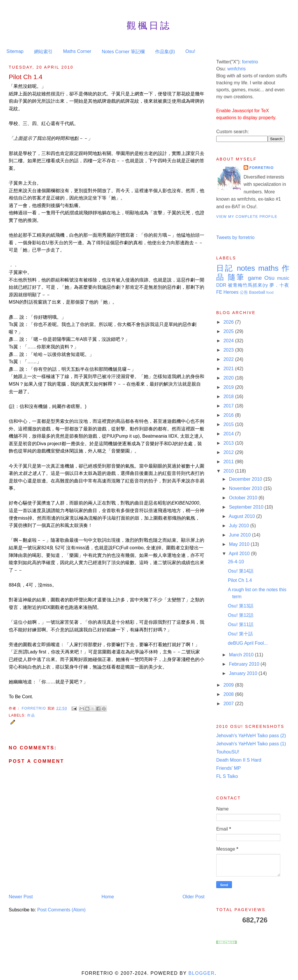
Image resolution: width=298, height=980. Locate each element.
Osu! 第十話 (240, 634)
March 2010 (242, 655)
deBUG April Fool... (248, 643)
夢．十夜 (279, 285)
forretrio (250, 62)
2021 (229, 369)
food (270, 292)
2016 (229, 415)
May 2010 (240, 544)
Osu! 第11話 (241, 624)
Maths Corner (77, 51)
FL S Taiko (227, 776)
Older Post (194, 897)
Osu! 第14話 (241, 571)
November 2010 (246, 488)
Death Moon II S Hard (239, 760)
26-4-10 (236, 562)
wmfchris (236, 69)
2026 (229, 322)
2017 (229, 406)
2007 (229, 704)
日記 (225, 268)
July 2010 (240, 526)
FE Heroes (227, 292)
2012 (229, 452)
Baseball (257, 292)
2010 (229, 471)
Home (108, 897)
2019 (229, 387)
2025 (229, 331)
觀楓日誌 (149, 26)
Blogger (201, 973)
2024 (229, 341)
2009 (229, 685)
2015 (229, 424)
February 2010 (245, 664)
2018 (229, 397)
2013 (229, 443)
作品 (31, 715)
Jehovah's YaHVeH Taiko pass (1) (251, 744)
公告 (244, 292)
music (283, 278)
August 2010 (242, 516)
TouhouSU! (228, 752)
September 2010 (247, 507)
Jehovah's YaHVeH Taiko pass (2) (251, 736)
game (255, 278)
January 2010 (244, 673)
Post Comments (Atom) (61, 910)
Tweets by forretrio (235, 237)
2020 (229, 378)
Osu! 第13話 (241, 606)
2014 (229, 434)
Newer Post (21, 897)
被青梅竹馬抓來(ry (248, 285)
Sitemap (15, 51)
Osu (269, 278)
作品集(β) (165, 52)
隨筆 (236, 277)
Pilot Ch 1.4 (240, 580)
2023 (229, 350)
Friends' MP (229, 768)
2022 (229, 359)
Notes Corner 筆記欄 (123, 52)
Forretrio (34, 708)
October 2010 (244, 498)
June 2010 (241, 535)
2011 (229, 462)
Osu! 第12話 (241, 615)
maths (268, 268)
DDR (221, 285)
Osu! (190, 51)
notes (246, 268)
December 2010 (246, 479)
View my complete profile (247, 217)
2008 (229, 694)
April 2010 (240, 554)
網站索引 (43, 52)
